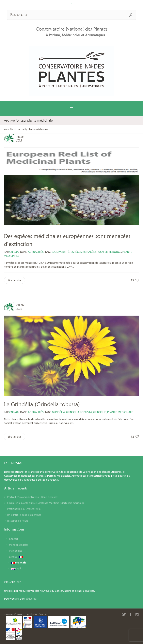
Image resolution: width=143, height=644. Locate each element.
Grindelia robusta (79, 412)
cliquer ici (31, 599)
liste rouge (113, 252)
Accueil (22, 129)
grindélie (100, 412)
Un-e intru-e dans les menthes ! (25, 515)
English (17, 569)
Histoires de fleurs (18, 521)
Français (19, 563)
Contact (14, 539)
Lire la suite (15, 280)
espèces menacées (84, 252)
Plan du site (16, 551)
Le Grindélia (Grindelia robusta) (42, 404)
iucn (101, 252)
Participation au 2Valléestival (24, 509)
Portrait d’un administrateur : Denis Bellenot (32, 497)
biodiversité (61, 252)
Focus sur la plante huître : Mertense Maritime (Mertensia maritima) (45, 503)
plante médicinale (120, 412)
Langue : (16, 557)
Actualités (36, 252)
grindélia (58, 412)
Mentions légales (19, 545)
